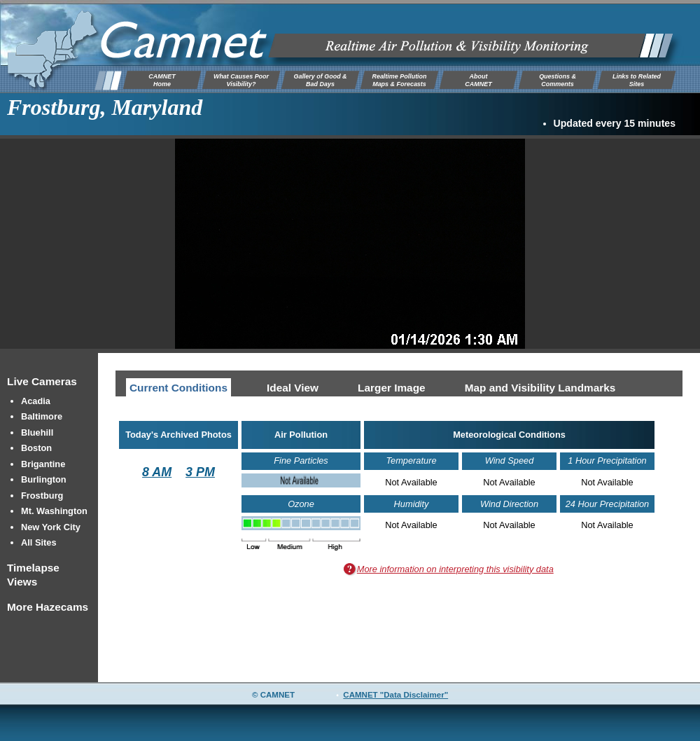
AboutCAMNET (478, 80)
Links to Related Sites (637, 80)
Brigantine (43, 464)
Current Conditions (178, 388)
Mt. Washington (54, 511)
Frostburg (42, 496)
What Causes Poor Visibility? (241, 80)
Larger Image (391, 388)
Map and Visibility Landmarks (540, 388)
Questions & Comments (558, 80)
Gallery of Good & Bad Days (320, 80)
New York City (51, 527)
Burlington (44, 479)
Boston (36, 448)
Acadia (36, 401)
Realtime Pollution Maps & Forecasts (399, 80)
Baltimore (42, 416)
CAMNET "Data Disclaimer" (395, 695)
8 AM (157, 472)
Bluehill (37, 432)
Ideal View (293, 388)
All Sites (39, 542)
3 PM (200, 472)
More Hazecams (48, 607)
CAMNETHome (162, 80)
